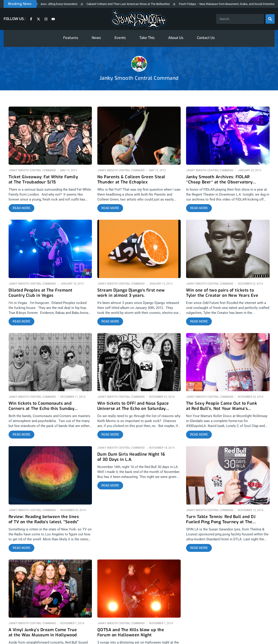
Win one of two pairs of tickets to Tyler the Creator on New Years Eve (222, 293)
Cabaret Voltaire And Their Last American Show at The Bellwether (134, 4)
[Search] (270, 19)
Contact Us (206, 38)
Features (71, 38)
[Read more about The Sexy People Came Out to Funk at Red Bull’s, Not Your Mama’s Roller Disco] (199, 435)
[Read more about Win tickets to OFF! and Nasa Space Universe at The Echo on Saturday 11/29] (110, 435)
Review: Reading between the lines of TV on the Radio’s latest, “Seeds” (44, 519)
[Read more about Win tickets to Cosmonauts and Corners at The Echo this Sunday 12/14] (21, 435)
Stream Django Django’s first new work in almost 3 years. (131, 293)
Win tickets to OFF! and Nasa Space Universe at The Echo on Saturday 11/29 (133, 406)
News (96, 38)
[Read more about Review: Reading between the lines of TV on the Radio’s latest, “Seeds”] (21, 548)
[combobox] (240, 19)
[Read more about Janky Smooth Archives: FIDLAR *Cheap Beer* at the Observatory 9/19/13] (199, 208)
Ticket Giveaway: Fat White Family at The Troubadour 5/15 (43, 180)
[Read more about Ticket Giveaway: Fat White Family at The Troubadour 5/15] (21, 208)
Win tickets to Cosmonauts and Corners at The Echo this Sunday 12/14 (42, 406)
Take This (147, 38)
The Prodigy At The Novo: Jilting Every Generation (52, 4)
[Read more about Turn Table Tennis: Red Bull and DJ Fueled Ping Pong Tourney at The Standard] (199, 548)
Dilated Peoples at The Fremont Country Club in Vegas (41, 293)
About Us (176, 38)
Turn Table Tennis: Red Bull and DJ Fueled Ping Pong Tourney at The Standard (221, 520)
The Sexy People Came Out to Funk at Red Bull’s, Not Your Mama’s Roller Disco (222, 406)
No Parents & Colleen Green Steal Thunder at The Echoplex (131, 180)
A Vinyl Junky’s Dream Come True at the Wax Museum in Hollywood (43, 633)
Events (120, 38)
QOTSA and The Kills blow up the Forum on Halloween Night (131, 633)
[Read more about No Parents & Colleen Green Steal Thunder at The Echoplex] (110, 208)
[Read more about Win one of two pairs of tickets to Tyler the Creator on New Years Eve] (199, 322)
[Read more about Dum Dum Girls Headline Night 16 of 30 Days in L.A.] (110, 486)
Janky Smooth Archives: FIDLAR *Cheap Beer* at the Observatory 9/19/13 (219, 180)
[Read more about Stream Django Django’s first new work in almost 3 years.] (110, 322)
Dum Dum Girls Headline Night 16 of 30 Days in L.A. (131, 457)
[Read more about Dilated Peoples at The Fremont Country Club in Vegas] (21, 322)
